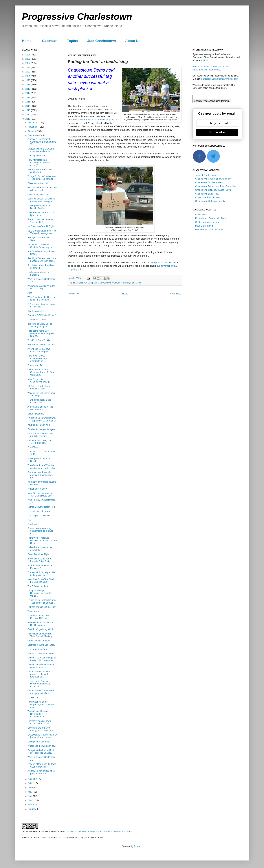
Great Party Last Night (38, 554)
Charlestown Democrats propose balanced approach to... (39, 674)
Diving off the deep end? (39, 742)
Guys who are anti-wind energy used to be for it (40, 729)
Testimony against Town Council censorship (39, 722)
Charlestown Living (84, 283)
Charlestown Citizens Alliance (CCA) (213, 190)
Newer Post (74, 294)
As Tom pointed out (157, 263)
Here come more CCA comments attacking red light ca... (41, 334)
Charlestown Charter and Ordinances (213, 179)
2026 (28, 55)
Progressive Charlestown (77, 17)
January (32, 809)
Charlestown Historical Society (210, 201)
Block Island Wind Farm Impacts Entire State (39, 560)
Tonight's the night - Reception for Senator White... (40, 593)
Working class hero (37, 156)
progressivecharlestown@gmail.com (221, 79)
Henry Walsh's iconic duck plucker (98, 120)
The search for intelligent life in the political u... (41, 574)
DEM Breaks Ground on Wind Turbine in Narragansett (42, 232)
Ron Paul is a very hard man (41, 345)
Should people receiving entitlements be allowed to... (40, 531)
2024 (28, 63)
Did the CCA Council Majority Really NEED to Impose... (42, 659)
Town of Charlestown (205, 175)
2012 (28, 115)
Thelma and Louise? (37, 320)
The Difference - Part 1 (39, 586)
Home (27, 41)
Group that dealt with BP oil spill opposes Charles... (41, 752)
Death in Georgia (36, 414)
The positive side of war (39, 511)
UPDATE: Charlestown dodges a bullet (39, 387)
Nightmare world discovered (41, 507)
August (32, 779)
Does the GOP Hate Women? (42, 315)
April (31, 796)
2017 (28, 93)
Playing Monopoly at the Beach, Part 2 (39, 401)
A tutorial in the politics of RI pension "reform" (41, 772)
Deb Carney (99, 283)
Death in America (36, 311)
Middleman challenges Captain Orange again (40, 246)
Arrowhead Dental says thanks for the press (39, 350)
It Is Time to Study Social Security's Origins (40, 325)
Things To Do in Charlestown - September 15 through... (42, 601)
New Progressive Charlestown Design (39, 380)
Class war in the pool (38, 183)
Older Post (175, 294)
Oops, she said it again (39, 641)
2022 (28, 72)
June (31, 788)
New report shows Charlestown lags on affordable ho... (39, 358)
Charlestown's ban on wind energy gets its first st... (41, 692)
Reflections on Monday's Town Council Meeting (40, 635)
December (33, 123)
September (34, 135)
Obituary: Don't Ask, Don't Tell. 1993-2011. (40, 442)
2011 (28, 119)
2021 (28, 76)
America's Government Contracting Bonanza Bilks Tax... (42, 142)
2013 (28, 110)
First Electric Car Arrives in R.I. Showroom (40, 624)
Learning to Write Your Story (41, 645)
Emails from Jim (35, 365)
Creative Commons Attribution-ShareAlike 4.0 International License (101, 832)
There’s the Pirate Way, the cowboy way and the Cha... (42, 467)
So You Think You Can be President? (40, 567)
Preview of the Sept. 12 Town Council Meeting (42, 765)
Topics (73, 41)
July (30, 783)
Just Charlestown (102, 41)
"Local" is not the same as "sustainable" (40, 221)
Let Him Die (33, 698)
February (33, 805)
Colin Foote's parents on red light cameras (41, 214)
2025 (28, 59)
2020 (28, 80)
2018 (28, 89)
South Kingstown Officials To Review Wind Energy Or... (41, 200)
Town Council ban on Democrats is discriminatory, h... (38, 714)
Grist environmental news (208, 222)
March (31, 800)
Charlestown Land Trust (207, 194)
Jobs (30, 293)
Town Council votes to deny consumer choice (41, 666)
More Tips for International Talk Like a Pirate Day (40, 494)
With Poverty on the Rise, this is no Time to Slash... (42, 298)
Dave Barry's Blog (204, 226)
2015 (28, 102)
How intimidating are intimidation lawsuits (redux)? (39, 163)
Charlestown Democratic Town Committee (216, 186)
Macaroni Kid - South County (209, 229)
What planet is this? (37, 489)
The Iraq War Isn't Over (39, 516)
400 (29, 520)
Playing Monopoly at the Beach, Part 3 (39, 207)
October (32, 131)
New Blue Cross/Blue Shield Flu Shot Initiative (41, 581)
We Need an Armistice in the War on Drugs (41, 287)
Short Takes (33, 447)
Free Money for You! (37, 649)
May (30, 792)
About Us (133, 41)
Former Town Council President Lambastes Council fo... (39, 684)
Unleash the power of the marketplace (40, 549)
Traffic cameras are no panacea (38, 273)
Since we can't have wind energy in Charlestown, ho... (40, 475)
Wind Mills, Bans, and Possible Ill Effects (38, 617)
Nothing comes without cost (41, 654)
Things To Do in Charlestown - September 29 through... (42, 178)
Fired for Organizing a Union (41, 629)
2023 (28, 68)
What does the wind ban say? (42, 746)
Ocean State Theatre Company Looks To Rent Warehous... (41, 372)
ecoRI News (201, 215)
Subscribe (217, 132)
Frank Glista (136, 283)
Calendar (49, 41)
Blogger (138, 846)
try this (204, 60)
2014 (28, 106)
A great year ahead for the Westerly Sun (40, 408)
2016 (28, 98)
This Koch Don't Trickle (39, 340)
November (33, 127)
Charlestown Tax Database (208, 182)
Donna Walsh (111, 283)
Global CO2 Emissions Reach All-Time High (42, 189)
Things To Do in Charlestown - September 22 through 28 (42, 419)
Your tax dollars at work (39, 425)
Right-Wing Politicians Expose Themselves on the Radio (42, 541)
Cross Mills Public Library (208, 197)
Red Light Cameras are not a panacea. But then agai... (42, 260)
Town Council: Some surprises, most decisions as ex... (41, 704)
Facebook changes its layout (41, 429)
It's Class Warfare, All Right (41, 226)
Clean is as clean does (39, 195)
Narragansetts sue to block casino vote (41, 171)
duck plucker (124, 283)
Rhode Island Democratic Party (210, 218)
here (225, 88)
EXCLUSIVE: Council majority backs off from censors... (42, 736)
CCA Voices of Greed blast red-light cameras (41, 435)
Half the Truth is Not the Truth (42, 607)
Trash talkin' (33, 611)
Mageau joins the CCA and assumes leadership (41, 150)
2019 (28, 85)
